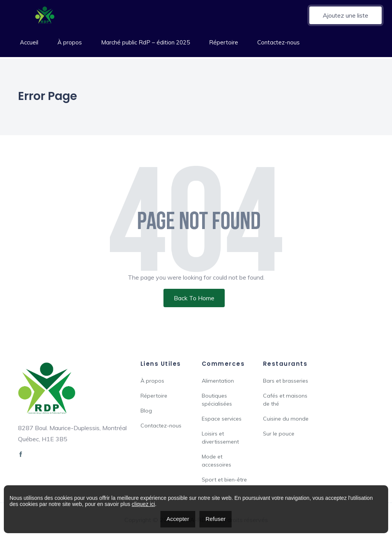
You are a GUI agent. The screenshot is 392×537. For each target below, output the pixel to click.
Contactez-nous (278, 42)
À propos (70, 42)
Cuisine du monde (286, 419)
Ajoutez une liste (345, 15)
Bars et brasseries (286, 381)
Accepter (178, 519)
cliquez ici (143, 504)
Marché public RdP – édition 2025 (145, 42)
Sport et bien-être (224, 480)
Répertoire (224, 42)
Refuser (216, 519)
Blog (146, 411)
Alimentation (218, 381)
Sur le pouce (279, 434)
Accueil (29, 42)
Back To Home (194, 298)
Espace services (222, 419)
